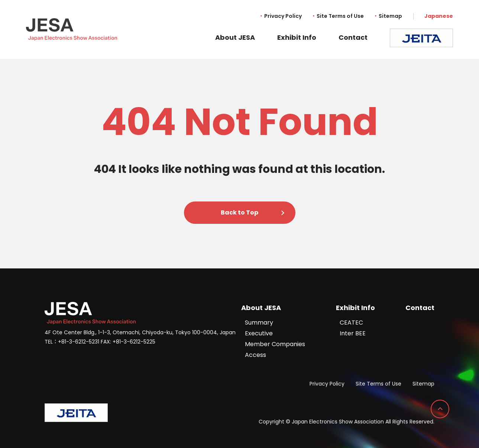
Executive (259, 333)
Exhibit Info (297, 37)
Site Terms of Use (340, 16)
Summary (259, 323)
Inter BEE (353, 333)
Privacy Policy (283, 16)
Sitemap (390, 16)
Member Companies (275, 344)
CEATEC (351, 323)
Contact (353, 37)
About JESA (235, 37)
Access (255, 355)
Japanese (439, 16)
